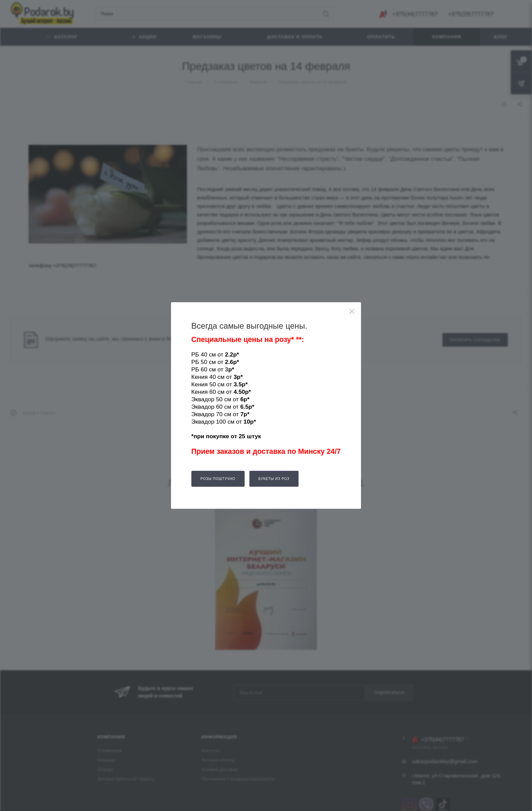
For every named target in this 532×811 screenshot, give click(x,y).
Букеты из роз (274, 479)
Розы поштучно (218, 479)
